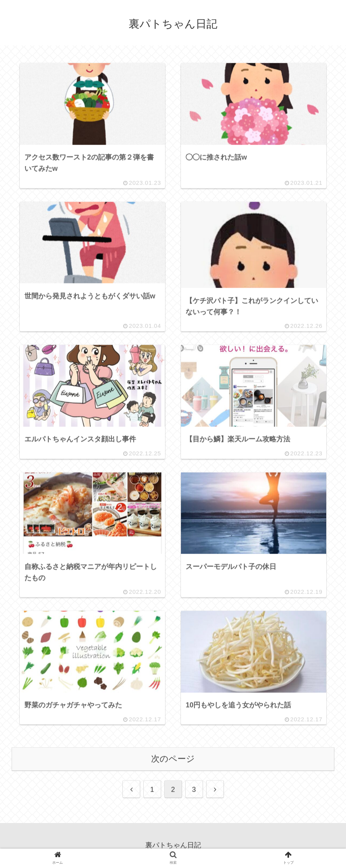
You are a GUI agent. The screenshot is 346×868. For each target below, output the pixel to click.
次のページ (173, 760)
